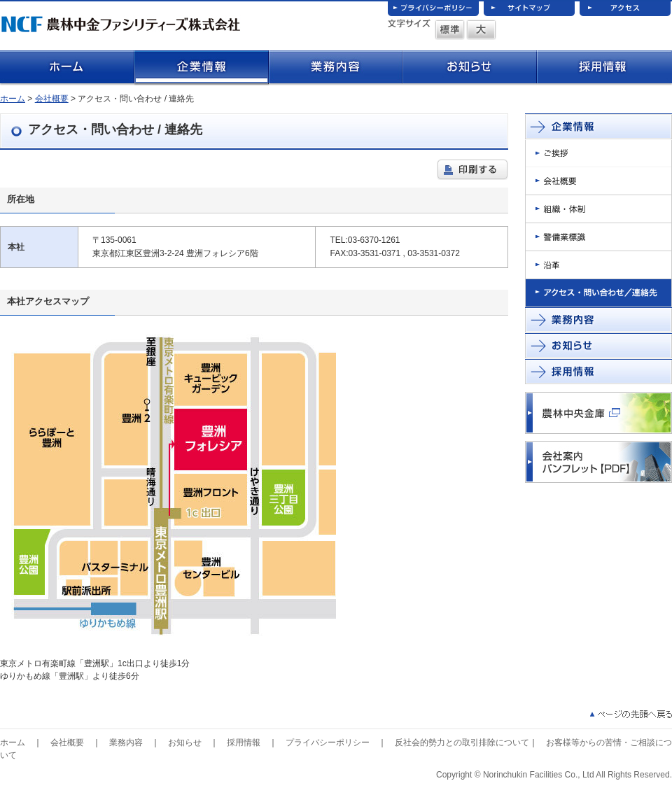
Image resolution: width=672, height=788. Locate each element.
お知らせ (185, 743)
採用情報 (244, 743)
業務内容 (126, 743)
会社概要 (52, 99)
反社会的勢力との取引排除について (462, 743)
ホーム (13, 99)
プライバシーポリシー (328, 743)
